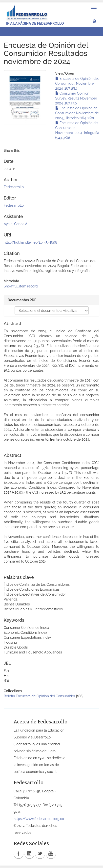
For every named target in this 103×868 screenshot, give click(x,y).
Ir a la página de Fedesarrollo (35, 23)
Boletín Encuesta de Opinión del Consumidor (39, 696)
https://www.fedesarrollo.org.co (39, 819)
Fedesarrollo (14, 187)
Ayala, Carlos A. (16, 224)
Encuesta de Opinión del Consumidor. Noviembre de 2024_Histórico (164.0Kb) (77, 113)
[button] (94, 21)
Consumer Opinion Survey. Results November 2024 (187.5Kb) (76, 98)
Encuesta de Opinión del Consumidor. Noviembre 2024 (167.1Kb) (77, 83)
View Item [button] (17, 32)
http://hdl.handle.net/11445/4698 (31, 242)
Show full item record (21, 286)
